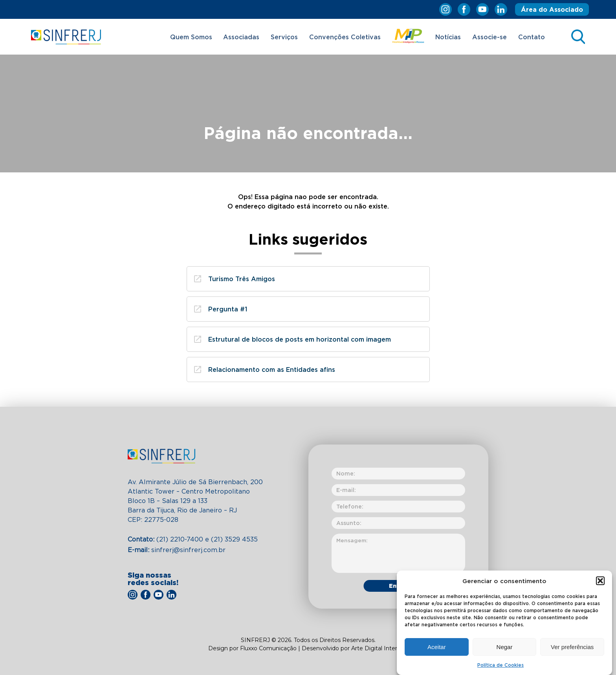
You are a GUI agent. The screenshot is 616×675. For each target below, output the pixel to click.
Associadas (241, 37)
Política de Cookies (500, 667)
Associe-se (489, 37)
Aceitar (437, 648)
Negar (505, 648)
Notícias (448, 37)
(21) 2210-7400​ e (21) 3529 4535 (193, 539)
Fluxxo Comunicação (269, 648)
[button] (600, 583)
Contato (532, 37)
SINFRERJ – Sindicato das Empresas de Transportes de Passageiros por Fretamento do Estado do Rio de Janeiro (66, 37)
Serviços (284, 37)
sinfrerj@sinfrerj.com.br (177, 550)
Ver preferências (572, 648)
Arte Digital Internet (379, 648)
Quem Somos (191, 37)
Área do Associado (552, 9)
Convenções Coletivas (345, 37)
